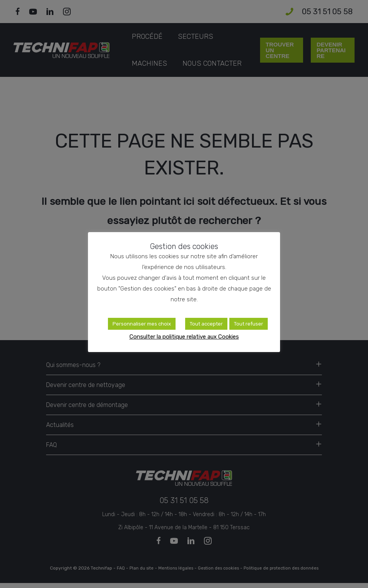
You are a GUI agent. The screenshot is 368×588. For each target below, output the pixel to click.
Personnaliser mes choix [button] (142, 324)
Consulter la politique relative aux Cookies (184, 337)
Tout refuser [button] (249, 324)
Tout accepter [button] (206, 324)
